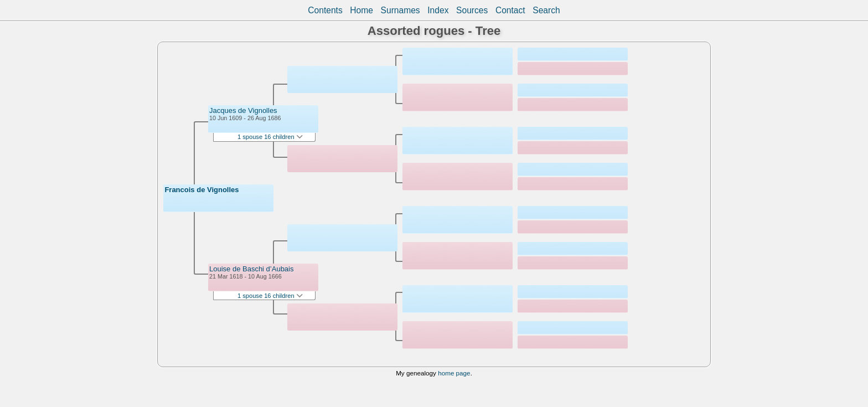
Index (438, 10)
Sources (472, 10)
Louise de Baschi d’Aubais (252, 269)
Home (361, 10)
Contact (510, 10)
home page (454, 373)
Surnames (401, 10)
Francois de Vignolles (201, 190)
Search (546, 10)
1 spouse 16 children (270, 137)
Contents (325, 10)
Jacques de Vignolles (243, 110)
